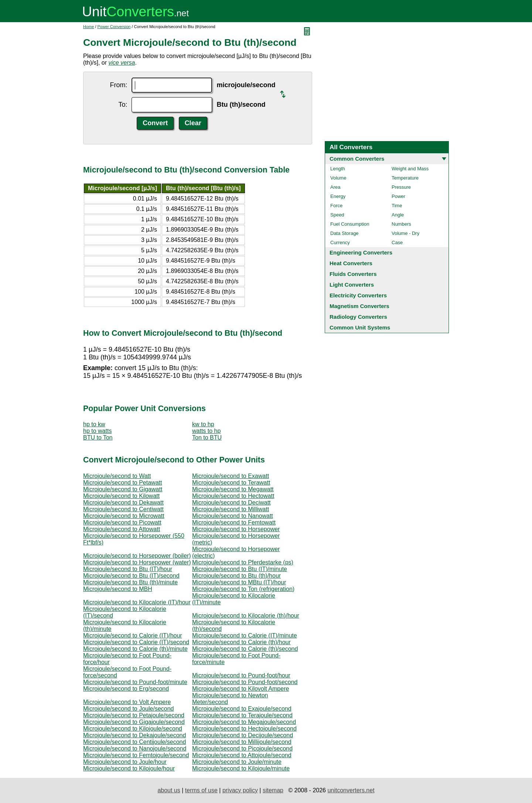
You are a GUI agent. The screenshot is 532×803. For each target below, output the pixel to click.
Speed (337, 215)
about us (169, 790)
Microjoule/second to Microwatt (124, 516)
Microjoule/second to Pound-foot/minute (135, 682)
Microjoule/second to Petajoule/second (134, 715)
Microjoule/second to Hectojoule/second (244, 729)
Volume (338, 178)
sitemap (273, 790)
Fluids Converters (353, 274)
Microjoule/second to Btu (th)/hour (236, 576)
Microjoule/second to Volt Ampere (127, 702)
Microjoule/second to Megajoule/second (244, 722)
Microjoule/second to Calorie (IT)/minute (245, 635)
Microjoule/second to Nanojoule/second (135, 749)
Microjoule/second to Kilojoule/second (133, 729)
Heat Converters (351, 263)
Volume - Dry (405, 233)
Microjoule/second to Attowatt (122, 529)
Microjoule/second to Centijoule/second (134, 742)
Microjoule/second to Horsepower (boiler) (137, 556)
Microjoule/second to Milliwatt (231, 509)
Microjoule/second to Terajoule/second (242, 715)
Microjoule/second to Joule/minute (237, 762)
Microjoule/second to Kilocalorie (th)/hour (246, 616)
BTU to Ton (98, 438)
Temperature (405, 178)
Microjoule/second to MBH (118, 589)
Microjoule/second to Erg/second (126, 689)
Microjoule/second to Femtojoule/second (136, 755)
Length (338, 169)
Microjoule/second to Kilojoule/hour (129, 768)
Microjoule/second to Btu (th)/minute (130, 582)
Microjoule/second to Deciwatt (231, 503)
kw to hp (203, 424)
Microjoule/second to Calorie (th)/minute (135, 649)
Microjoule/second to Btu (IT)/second (131, 576)
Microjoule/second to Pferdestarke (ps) (243, 562)
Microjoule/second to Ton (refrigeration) (243, 589)
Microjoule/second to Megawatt (233, 489)
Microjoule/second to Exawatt (231, 476)
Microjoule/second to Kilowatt (121, 496)
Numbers (401, 224)
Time (397, 206)
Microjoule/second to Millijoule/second (242, 742)
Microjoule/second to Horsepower (236, 529)
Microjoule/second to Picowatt (122, 522)
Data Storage (345, 233)
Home (88, 27)
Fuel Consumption (350, 224)
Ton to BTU (207, 438)
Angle (398, 215)
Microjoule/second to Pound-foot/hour (241, 675)
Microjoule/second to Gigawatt (123, 489)
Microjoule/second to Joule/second (128, 709)
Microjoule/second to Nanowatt (233, 516)
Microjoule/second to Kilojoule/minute (241, 768)
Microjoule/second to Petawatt (122, 483)
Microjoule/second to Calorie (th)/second (245, 649)
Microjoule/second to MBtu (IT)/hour (239, 582)
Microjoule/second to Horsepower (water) (137, 562)
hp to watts (97, 431)
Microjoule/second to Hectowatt (233, 496)
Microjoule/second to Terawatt (231, 483)
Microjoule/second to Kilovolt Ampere (241, 689)
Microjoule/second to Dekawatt (123, 503)
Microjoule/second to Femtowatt (234, 522)
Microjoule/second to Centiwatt (123, 509)
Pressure (401, 187)
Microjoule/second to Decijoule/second (243, 735)
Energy (338, 196)
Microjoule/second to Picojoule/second (242, 749)
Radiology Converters (358, 317)
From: (118, 85)
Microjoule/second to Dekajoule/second (134, 735)
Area (335, 187)
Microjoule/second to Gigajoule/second (134, 722)
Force (336, 206)
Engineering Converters (361, 252)
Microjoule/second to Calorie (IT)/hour (133, 635)
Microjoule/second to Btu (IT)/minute (240, 569)
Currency (340, 242)
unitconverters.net (351, 790)
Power (398, 196)
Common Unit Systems (360, 327)
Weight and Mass (410, 169)
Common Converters (357, 159)
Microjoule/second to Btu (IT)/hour (128, 569)
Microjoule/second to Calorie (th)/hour (241, 642)
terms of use (201, 790)
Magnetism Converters (359, 306)
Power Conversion (114, 27)
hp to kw (94, 424)
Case (397, 242)
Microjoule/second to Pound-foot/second (245, 682)
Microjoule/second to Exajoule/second (242, 709)
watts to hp (206, 431)
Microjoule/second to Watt (117, 476)
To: (123, 105)
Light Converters (352, 285)
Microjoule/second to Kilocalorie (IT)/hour (137, 602)
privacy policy (240, 790)
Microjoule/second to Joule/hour (125, 762)
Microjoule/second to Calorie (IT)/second (136, 642)
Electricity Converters (358, 295)
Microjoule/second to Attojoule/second (242, 755)
